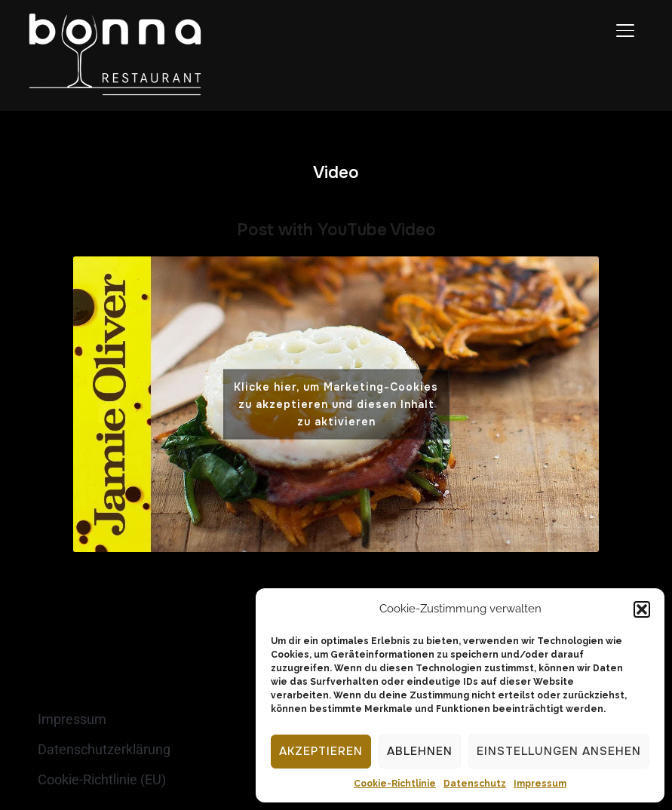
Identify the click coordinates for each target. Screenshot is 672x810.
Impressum (540, 784)
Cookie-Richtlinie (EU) (102, 779)
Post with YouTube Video (336, 230)
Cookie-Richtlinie (395, 784)
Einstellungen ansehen (559, 751)
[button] (642, 609)
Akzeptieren (321, 751)
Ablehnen (420, 751)
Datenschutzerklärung (104, 749)
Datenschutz (475, 784)
